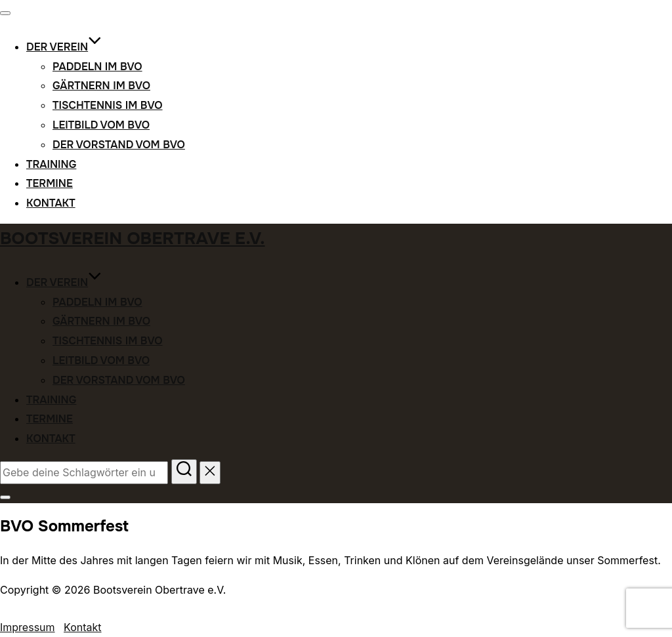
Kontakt (51, 203)
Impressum (28, 627)
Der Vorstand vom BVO (119, 145)
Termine (50, 183)
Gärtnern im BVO (101, 86)
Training (51, 164)
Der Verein (64, 47)
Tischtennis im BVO (108, 105)
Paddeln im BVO (97, 67)
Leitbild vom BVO (101, 125)
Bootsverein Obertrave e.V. (133, 238)
